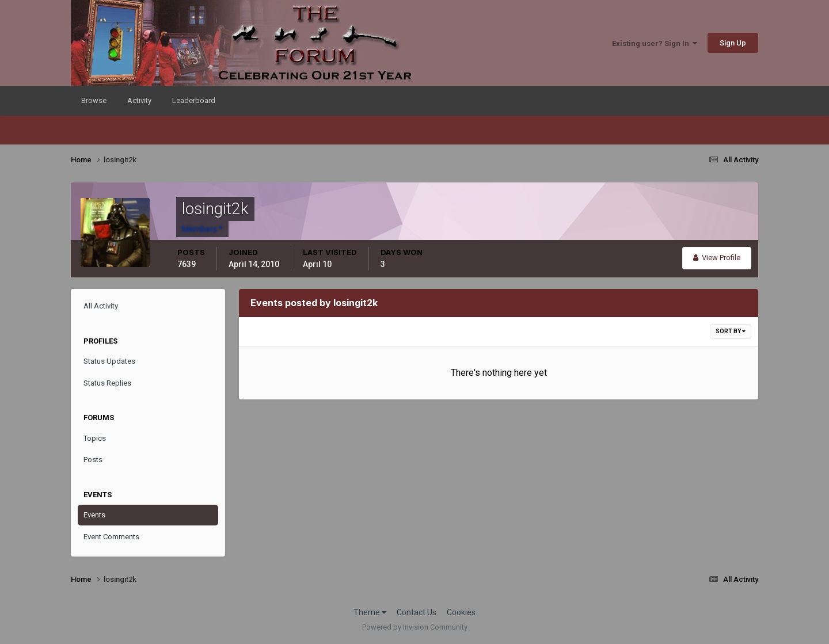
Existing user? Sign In (655, 43)
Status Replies (107, 383)
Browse (94, 100)
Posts (93, 460)
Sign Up (733, 43)
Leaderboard (194, 100)
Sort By (731, 331)
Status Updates (109, 361)
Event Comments (111, 537)
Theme (370, 612)
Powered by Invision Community (415, 627)
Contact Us (417, 612)
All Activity (101, 306)
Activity (139, 100)
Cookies (461, 612)
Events (94, 515)
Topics (95, 438)
